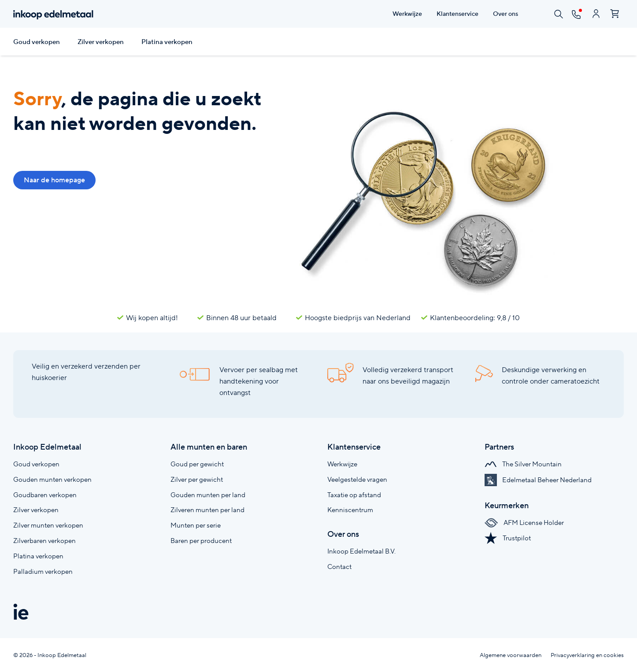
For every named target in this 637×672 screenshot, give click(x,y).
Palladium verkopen (43, 571)
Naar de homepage (54, 180)
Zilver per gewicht (197, 479)
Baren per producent (201, 541)
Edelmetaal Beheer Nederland (538, 480)
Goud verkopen (37, 42)
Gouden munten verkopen (52, 479)
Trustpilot (508, 538)
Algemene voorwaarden (511, 655)
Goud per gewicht (197, 464)
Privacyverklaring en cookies (587, 655)
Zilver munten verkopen (48, 525)
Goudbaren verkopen (45, 495)
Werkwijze (342, 464)
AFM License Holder (524, 522)
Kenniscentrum (350, 510)
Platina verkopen (167, 42)
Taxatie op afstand (354, 495)
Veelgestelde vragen (357, 479)
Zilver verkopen (101, 42)
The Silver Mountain (523, 464)
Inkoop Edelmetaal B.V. (361, 551)
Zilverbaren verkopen (44, 541)
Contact (339, 567)
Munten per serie (196, 525)
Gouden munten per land (208, 495)
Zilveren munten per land (207, 510)
